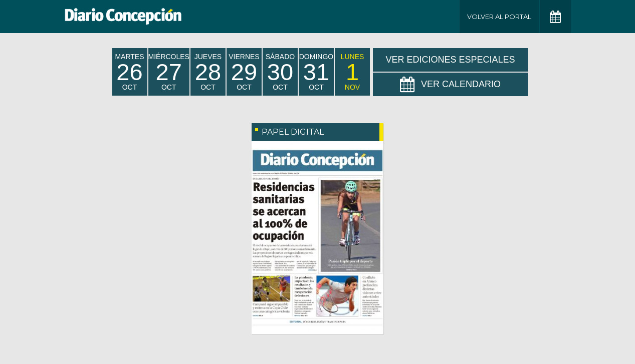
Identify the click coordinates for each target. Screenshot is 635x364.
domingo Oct (316, 72)
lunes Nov (353, 72)
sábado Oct (280, 72)
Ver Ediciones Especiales (450, 60)
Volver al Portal (499, 17)
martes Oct (129, 72)
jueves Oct (208, 72)
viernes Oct (244, 72)
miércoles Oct (169, 72)
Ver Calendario (450, 85)
